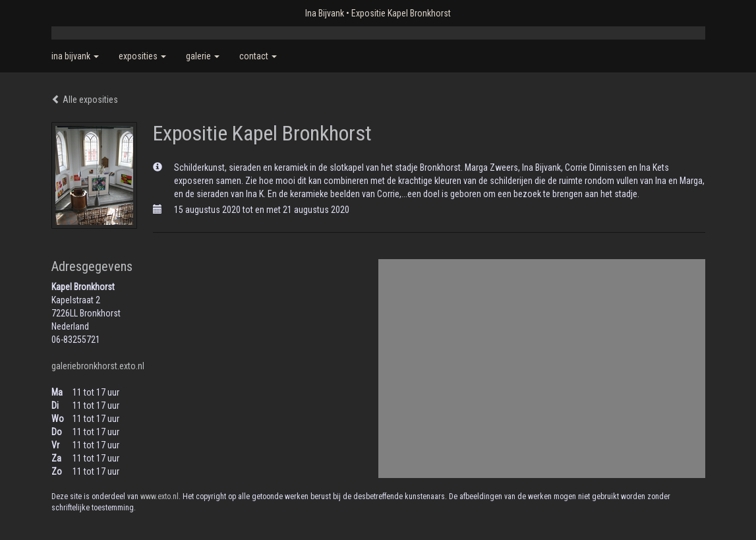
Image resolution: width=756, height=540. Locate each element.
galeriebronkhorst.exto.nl (98, 366)
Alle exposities (85, 100)
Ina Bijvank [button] (75, 56)
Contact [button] (258, 56)
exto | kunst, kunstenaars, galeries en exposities (89, 13)
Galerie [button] (203, 56)
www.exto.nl (160, 496)
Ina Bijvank (325, 13)
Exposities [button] (142, 56)
